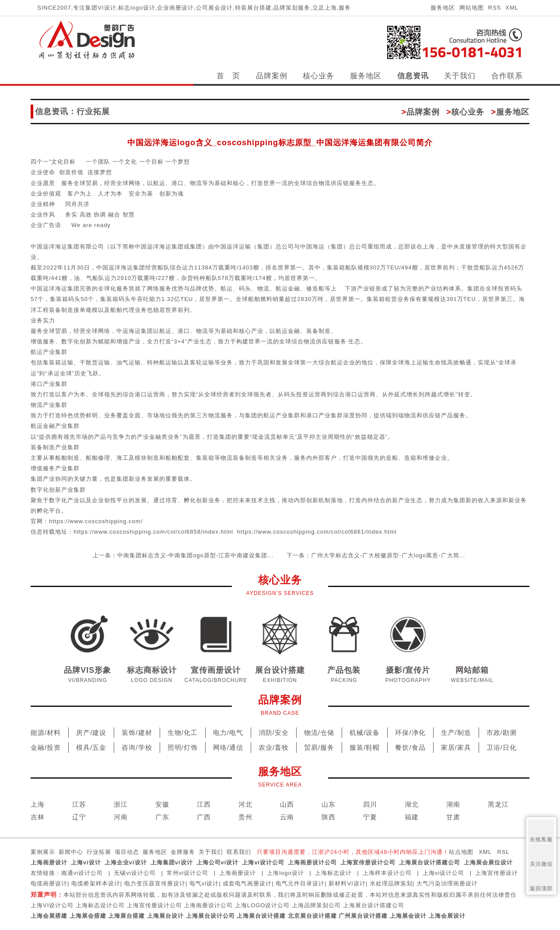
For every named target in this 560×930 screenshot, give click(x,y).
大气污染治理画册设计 (447, 883)
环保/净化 (410, 732)
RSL (504, 852)
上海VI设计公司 (52, 905)
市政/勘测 (502, 732)
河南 (121, 817)
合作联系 (507, 76)
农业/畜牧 (274, 747)
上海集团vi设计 (172, 862)
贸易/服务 (319, 747)
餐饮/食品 (410, 747)
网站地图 (472, 8)
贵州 (245, 817)
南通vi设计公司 (82, 873)
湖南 (453, 804)
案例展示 (43, 852)
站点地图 (461, 852)
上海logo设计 (285, 873)
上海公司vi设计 (218, 862)
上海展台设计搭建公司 (430, 862)
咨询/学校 (137, 747)
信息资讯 (413, 76)
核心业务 (318, 76)
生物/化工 (183, 732)
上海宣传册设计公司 (368, 862)
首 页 (228, 76)
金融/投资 (46, 747)
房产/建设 (91, 732)
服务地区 (443, 8)
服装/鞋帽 (365, 747)
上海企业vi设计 (126, 862)
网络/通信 (228, 747)
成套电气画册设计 (247, 883)
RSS (495, 8)
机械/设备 (365, 732)
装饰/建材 (137, 732)
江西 (204, 804)
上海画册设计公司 (312, 862)
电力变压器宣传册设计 (155, 883)
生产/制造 (456, 732)
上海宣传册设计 (497, 873)
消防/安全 (274, 732)
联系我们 (239, 852)
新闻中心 (71, 852)
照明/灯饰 (183, 747)
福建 (412, 817)
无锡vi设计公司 (135, 873)
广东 (162, 817)
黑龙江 (498, 804)
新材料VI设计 (347, 883)
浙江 (121, 804)
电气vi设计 (204, 883)
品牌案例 (272, 76)
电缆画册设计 (49, 883)
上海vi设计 (86, 862)
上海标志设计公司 (100, 905)
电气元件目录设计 (300, 883)
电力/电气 (228, 732)
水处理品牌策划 (391, 883)
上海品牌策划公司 (316, 905)
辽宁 (79, 817)
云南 (287, 817)
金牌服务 (183, 852)
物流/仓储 (319, 732)
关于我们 (460, 76)
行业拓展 (99, 852)
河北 (245, 804)
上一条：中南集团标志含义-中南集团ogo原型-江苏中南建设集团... (183, 555)
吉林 (38, 817)
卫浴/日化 (502, 747)
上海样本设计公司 (387, 873)
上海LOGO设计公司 (262, 905)
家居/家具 (456, 747)
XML (512, 8)
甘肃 (453, 817)
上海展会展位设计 (488, 862)
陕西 (329, 817)
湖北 (412, 804)
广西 (204, 817)
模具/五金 (91, 747)
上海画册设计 (49, 862)
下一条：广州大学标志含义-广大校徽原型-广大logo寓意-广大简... (376, 555)
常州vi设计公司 (187, 873)
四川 (370, 804)
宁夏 (370, 817)
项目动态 (127, 852)
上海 (38, 804)
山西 (287, 804)
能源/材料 (46, 732)
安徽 (162, 804)
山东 (329, 804)
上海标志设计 (333, 873)
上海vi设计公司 (263, 862)
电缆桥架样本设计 (96, 883)
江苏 (79, 804)
